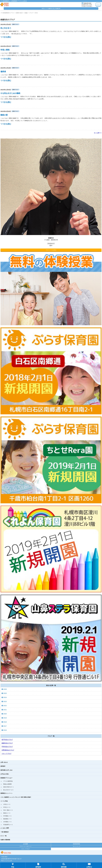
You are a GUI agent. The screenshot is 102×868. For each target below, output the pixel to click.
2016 (5, 730)
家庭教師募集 (76, 844)
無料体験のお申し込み (6, 770)
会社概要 (25, 844)
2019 (5, 718)
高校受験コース (7, 819)
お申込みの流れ (5, 774)
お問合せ (89, 865)
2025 (5, 693)
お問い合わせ (4, 762)
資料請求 (3, 766)
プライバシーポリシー (25, 846)
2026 (5, 689)
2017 (5, 726)
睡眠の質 (4, 115)
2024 (5, 697)
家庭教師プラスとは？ (6, 778)
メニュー (98, 4)
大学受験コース (7, 822)
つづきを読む (6, 37)
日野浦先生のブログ (8, 750)
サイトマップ (76, 846)
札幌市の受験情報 (5, 840)
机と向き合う (6, 28)
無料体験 (64, 865)
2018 (5, 722)
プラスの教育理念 (8, 781)
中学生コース (7, 807)
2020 (5, 714)
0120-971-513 (88, 3)
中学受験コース (7, 816)
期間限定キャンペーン (6, 793)
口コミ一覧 (3, 836)
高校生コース (7, 813)
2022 (5, 706)
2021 (5, 710)
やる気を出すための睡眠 (10, 93)
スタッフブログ (6, 754)
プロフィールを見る (51, 250)
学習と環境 (5, 50)
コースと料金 (4, 801)
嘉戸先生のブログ (7, 740)
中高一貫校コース (8, 810)
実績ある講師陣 (7, 784)
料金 (13, 865)
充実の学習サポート (9, 787)
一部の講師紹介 (5, 832)
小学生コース (7, 804)
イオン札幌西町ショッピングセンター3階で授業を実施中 (16, 797)
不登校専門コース (8, 825)
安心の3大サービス (8, 790)
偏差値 (3, 72)
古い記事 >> (98, 133)
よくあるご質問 (5, 828)
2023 (5, 701)
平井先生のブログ (7, 747)
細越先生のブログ (7, 743)
